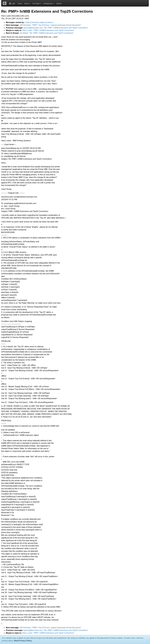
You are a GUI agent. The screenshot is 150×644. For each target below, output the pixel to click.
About (27, 4)
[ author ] (50, 22)
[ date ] (28, 22)
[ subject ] (42, 22)
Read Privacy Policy (23, 641)
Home (20, 4)
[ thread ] (34, 22)
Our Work (37, 4)
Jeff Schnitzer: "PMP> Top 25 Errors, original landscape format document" (50, 25)
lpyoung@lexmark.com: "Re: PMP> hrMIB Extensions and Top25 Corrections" (56, 28)
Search (59, 4)
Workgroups (49, 4)
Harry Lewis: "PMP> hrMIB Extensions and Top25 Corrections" (48, 30)
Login (12, 4)
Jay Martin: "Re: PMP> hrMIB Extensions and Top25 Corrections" (47, 33)
